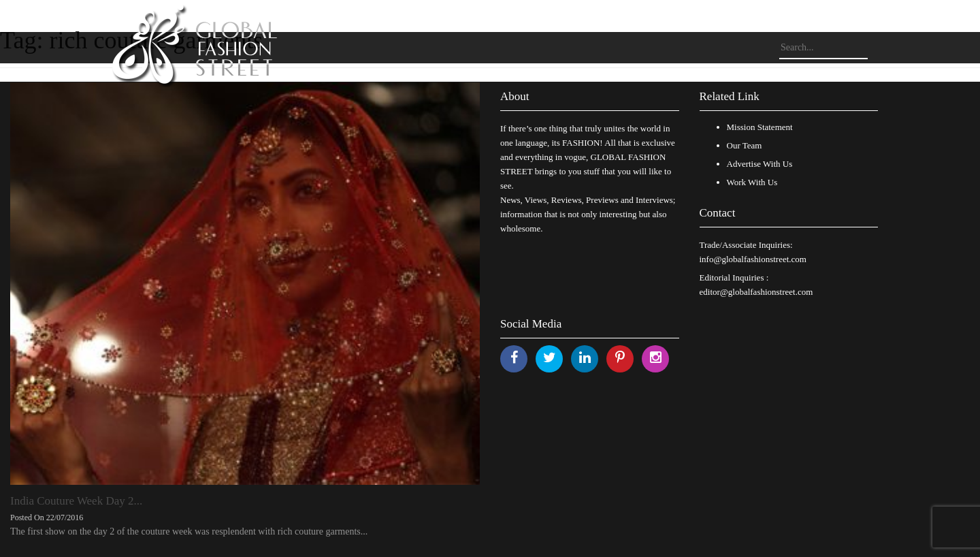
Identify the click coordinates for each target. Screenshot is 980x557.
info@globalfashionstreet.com (753, 259)
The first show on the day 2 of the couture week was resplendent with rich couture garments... (189, 531)
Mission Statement (760, 127)
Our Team (745, 145)
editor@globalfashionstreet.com (756, 292)
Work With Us (752, 182)
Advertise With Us (760, 164)
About (515, 96)
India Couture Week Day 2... (76, 501)
